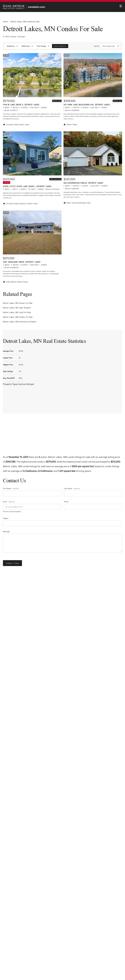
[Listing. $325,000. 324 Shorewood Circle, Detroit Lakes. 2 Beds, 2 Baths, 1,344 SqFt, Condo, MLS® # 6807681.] (93, 169)
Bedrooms (12, 46)
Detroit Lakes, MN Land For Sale (17, 312)
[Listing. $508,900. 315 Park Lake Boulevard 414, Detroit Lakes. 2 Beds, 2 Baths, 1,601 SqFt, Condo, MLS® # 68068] (93, 90)
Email (9, 502)
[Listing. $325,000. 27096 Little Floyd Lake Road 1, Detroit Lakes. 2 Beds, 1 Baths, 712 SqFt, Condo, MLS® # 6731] (32, 169)
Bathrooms (27, 46)
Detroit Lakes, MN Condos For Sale (18, 317)
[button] (21, 395)
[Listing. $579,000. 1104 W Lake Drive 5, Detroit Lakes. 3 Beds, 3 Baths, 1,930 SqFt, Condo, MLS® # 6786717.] (32, 90)
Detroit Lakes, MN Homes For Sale (18, 303)
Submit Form (12, 563)
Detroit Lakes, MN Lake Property (17, 308)
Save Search (60, 46)
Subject (6, 518)
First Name (11, 488)
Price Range (43, 46)
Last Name (72, 488)
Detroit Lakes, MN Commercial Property (20, 322)
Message (6, 531)
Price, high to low (111, 46)
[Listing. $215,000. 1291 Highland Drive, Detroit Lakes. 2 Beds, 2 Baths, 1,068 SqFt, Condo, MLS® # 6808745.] (32, 248)
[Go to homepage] (28, 7)
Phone (66, 502)
